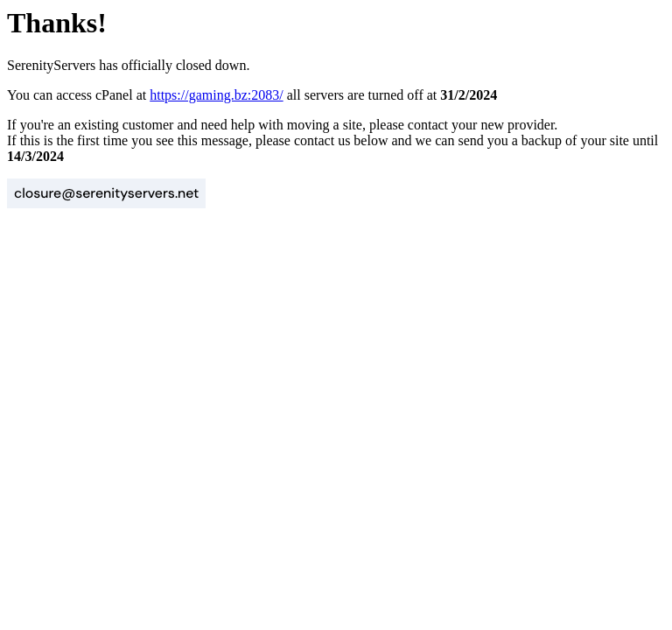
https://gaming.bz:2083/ (216, 95)
